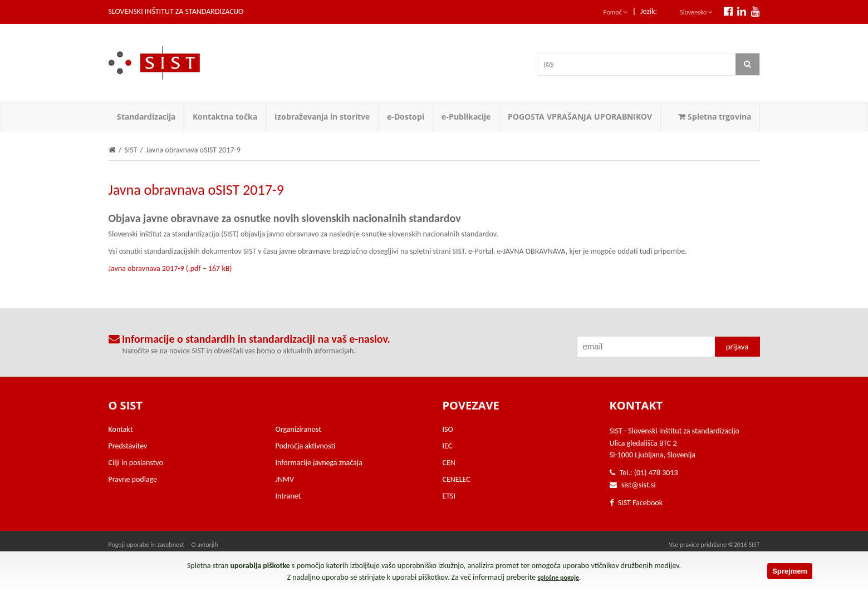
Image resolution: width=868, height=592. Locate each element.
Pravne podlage (133, 479)
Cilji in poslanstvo (136, 463)
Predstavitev (128, 446)
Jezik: (649, 11)
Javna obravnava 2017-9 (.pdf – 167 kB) (170, 268)
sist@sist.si (639, 485)
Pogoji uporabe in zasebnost (146, 545)
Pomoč (616, 12)
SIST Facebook (636, 503)
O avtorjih (205, 545)
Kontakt (121, 429)
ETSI (449, 496)
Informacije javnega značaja (319, 463)
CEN (449, 463)
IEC (448, 446)
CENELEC (457, 479)
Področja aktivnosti (306, 446)
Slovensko (696, 12)
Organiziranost (298, 429)
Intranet (288, 496)
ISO (448, 429)
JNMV (285, 479)
